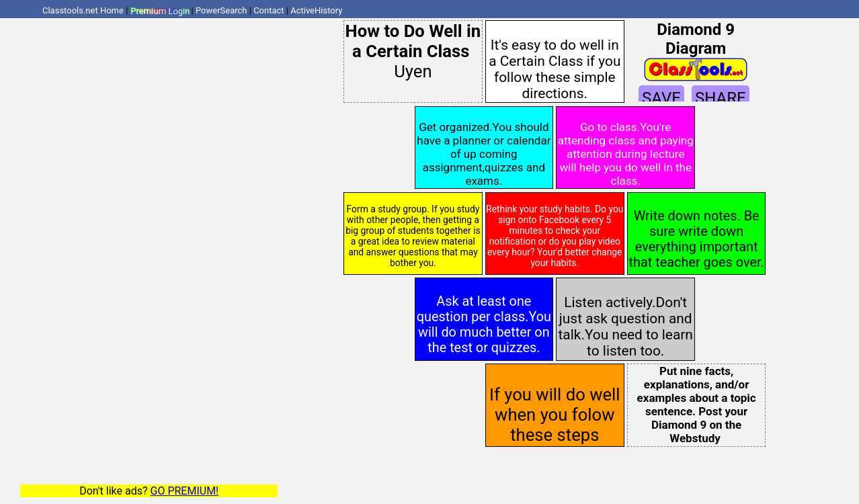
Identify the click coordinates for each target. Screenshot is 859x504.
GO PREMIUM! (185, 491)
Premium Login (160, 10)
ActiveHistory (316, 10)
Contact (269, 10)
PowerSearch (221, 10)
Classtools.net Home (83, 10)
